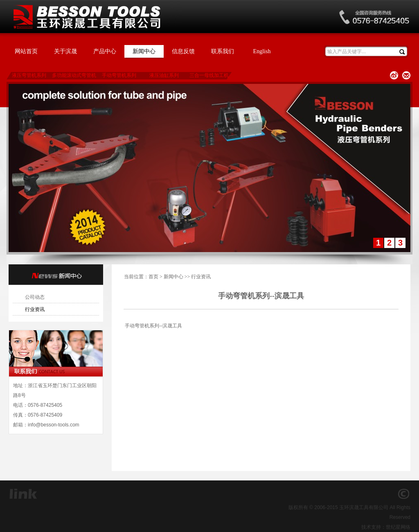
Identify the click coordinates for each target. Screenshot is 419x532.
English (262, 51)
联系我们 (223, 51)
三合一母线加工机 (209, 75)
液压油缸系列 (164, 75)
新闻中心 (144, 51)
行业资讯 (35, 309)
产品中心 (105, 51)
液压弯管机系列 (29, 75)
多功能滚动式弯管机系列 (74, 76)
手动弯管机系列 (119, 75)
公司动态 (35, 297)
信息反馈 (183, 51)
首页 (153, 277)
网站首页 (26, 51)
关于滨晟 (65, 51)
